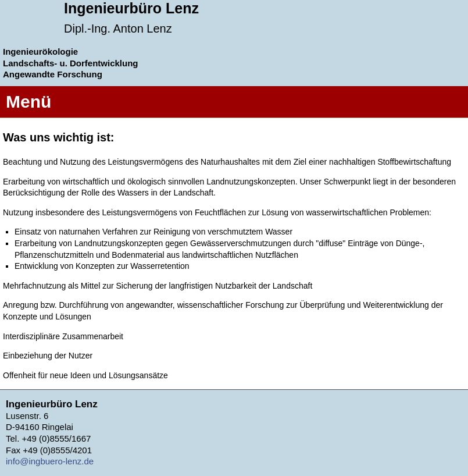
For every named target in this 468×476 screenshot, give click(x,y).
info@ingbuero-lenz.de (50, 461)
